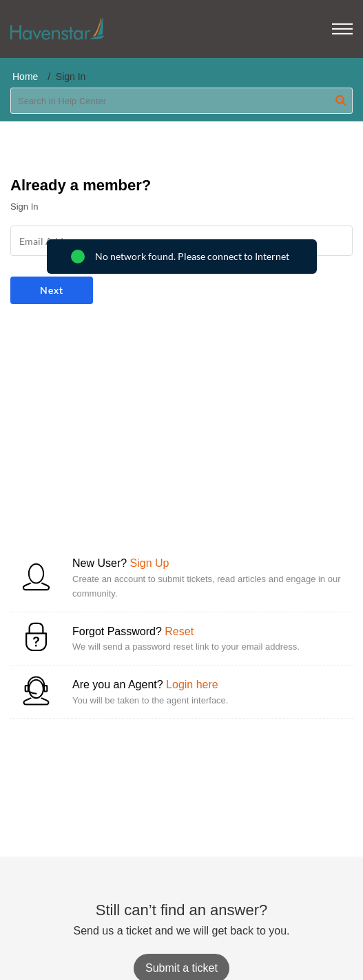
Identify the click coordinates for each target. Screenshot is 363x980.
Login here (192, 684)
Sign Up (150, 563)
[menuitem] (306, 29)
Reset (179, 631)
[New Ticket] (181, 968)
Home (25, 77)
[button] (342, 29)
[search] (181, 101)
